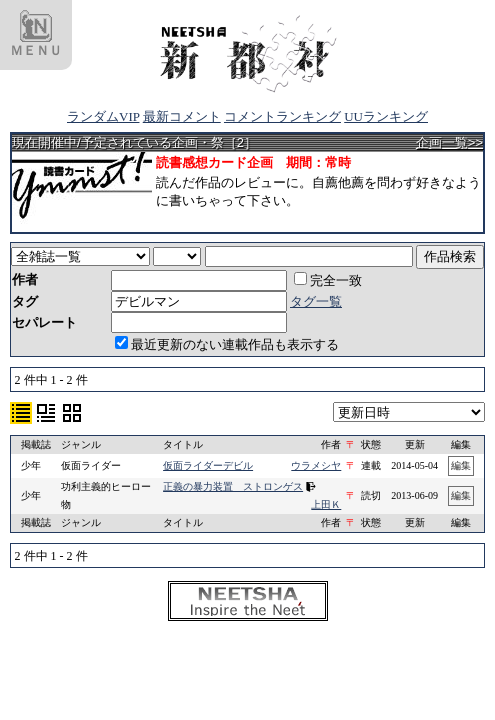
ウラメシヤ (316, 465)
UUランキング (386, 116)
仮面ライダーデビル (208, 465)
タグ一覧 (316, 301)
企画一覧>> (449, 142)
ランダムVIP (103, 116)
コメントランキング (282, 116)
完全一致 (328, 280)
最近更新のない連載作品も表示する (227, 344)
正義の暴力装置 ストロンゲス (233, 486)
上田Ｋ (326, 504)
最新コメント (182, 116)
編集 (461, 465)
